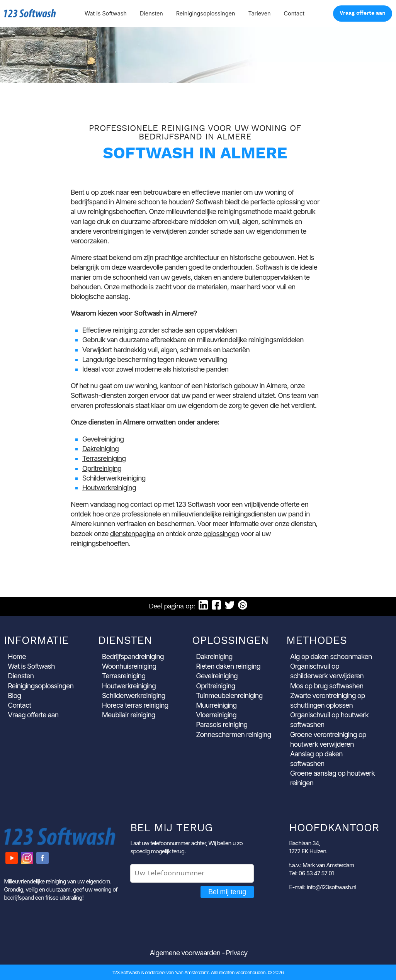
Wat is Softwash (106, 13)
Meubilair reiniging (129, 715)
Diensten (151, 13)
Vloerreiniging (216, 715)
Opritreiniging (102, 468)
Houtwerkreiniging (109, 488)
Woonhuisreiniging (129, 666)
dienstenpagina (133, 534)
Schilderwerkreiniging (114, 478)
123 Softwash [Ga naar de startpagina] (30, 13)
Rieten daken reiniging (228, 666)
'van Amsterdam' (192, 972)
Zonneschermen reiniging (233, 735)
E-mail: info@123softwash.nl (322, 887)
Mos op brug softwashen (327, 686)
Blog (14, 696)
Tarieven (259, 13)
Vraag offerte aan (363, 13)
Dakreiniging (100, 449)
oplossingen (221, 534)
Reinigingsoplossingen (206, 13)
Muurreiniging (216, 705)
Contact (294, 13)
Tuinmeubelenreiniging (229, 696)
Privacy (236, 953)
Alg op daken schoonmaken (331, 656)
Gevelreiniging (103, 439)
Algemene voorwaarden (185, 953)
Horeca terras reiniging (135, 705)
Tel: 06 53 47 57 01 (311, 873)
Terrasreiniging (104, 458)
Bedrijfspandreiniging (133, 656)
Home (17, 656)
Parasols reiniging (222, 724)
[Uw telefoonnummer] (192, 873)
